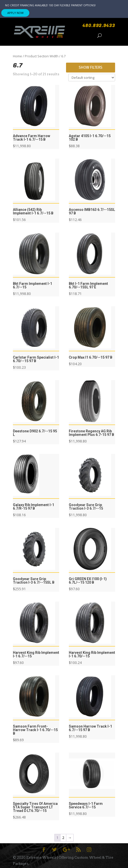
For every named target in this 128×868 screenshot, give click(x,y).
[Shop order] (92, 78)
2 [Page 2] (63, 838)
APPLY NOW (15, 13)
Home (17, 56)
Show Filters (91, 67)
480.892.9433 (99, 26)
